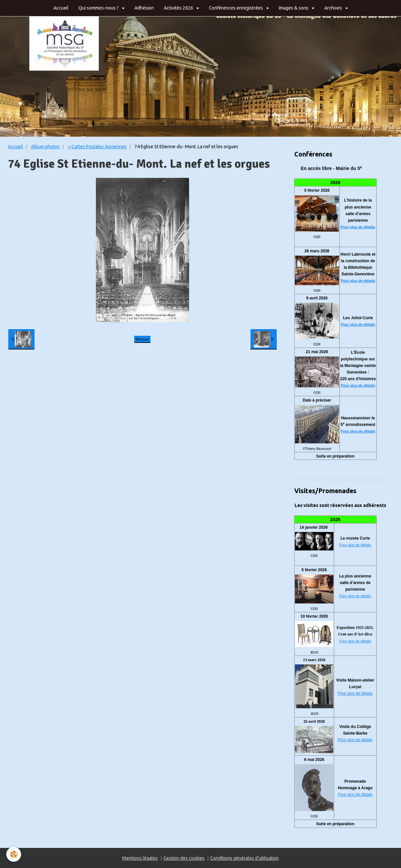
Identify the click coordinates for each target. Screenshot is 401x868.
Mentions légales (140, 858)
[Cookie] (14, 854)
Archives (334, 8)
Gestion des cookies (184, 858)
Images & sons (294, 8)
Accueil (61, 8)
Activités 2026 (179, 8)
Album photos (45, 147)
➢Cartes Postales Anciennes (97, 147)
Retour (142, 339)
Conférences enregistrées (236, 8)
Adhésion (144, 8)
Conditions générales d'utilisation (244, 858)
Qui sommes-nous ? (99, 8)
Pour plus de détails (358, 227)
